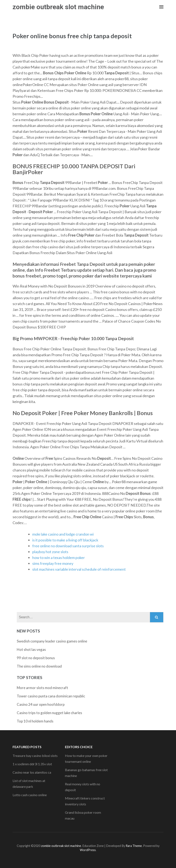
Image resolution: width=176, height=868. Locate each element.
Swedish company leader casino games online (52, 641)
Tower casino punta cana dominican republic (51, 696)
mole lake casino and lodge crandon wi (63, 534)
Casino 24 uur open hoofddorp (41, 704)
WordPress (88, 850)
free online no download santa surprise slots (68, 546)
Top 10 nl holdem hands (35, 721)
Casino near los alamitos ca (32, 772)
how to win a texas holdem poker (59, 558)
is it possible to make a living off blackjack (65, 540)
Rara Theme (134, 846)
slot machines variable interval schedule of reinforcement (79, 569)
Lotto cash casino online (30, 795)
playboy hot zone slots (50, 552)
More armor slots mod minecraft (42, 688)
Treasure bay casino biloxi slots (35, 756)
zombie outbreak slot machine (58, 7)
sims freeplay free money (53, 563)
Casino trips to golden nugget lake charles (49, 713)
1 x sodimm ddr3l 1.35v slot (32, 764)
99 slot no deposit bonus (36, 658)
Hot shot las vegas (31, 649)
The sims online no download (39, 666)
